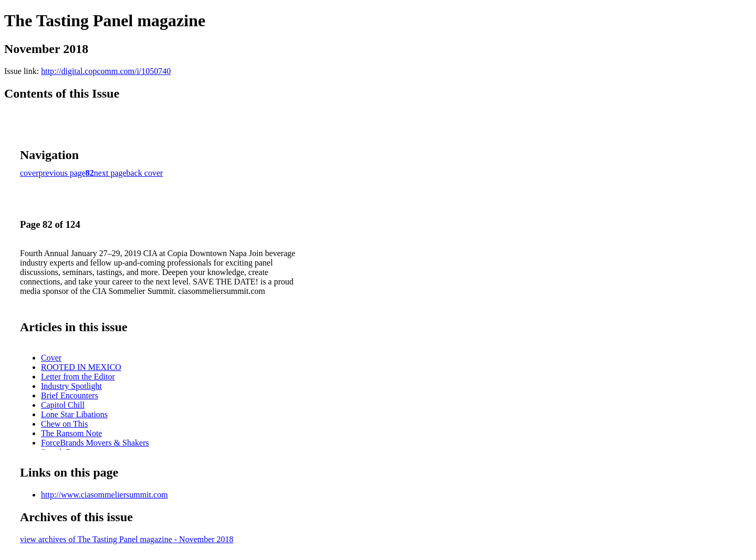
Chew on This (64, 424)
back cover (145, 173)
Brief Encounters (70, 395)
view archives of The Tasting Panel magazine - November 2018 (127, 539)
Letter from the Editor (78, 377)
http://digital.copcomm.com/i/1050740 (106, 71)
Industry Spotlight (71, 386)
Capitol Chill (63, 405)
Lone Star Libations (74, 414)
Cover (51, 358)
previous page (62, 173)
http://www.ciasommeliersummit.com (104, 495)
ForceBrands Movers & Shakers (95, 443)
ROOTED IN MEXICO (81, 367)
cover (29, 173)
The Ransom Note (71, 433)
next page (110, 173)
